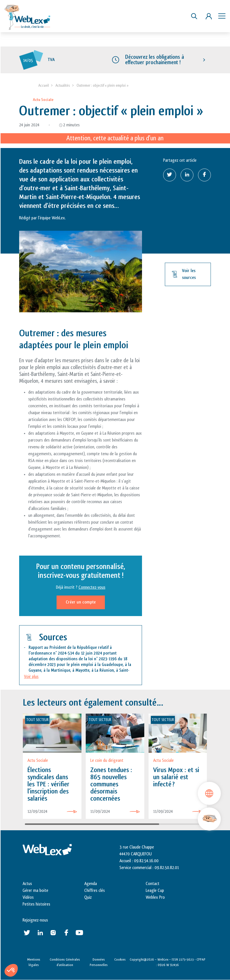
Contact (153, 884)
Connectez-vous (92, 587)
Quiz (88, 897)
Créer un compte (81, 602)
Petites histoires (36, 904)
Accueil (44, 85)
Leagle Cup (155, 891)
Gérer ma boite (35, 891)
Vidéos (28, 897)
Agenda (91, 884)
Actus (27, 884)
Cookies (120, 959)
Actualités (63, 85)
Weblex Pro (155, 897)
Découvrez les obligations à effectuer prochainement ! (155, 60)
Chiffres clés (95, 891)
